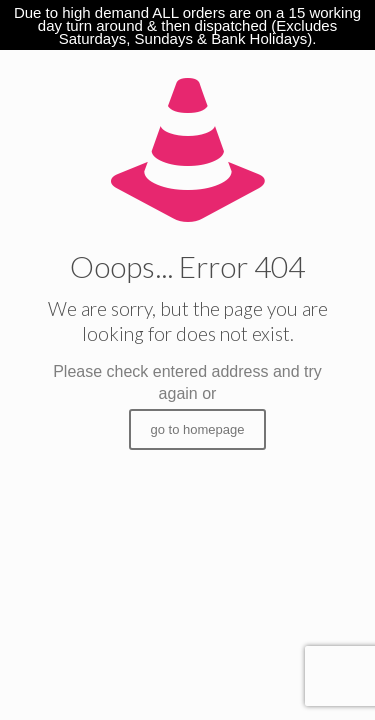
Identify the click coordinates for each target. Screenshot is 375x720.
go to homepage (198, 429)
